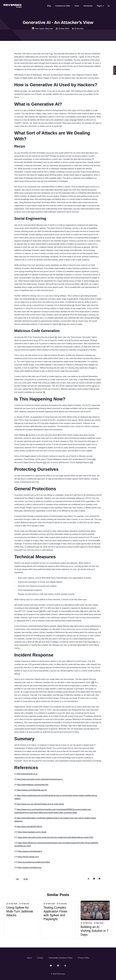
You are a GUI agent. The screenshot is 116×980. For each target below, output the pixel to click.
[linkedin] (58, 965)
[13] (37, 608)
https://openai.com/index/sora (30, 868)
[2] (82, 284)
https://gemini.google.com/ (28, 857)
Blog (49, 6)
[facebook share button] (99, 879)
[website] (65, 965)
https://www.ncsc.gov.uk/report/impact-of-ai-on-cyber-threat (40, 804)
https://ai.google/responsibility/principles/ (34, 862)
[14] (41, 611)
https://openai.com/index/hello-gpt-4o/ (32, 790)
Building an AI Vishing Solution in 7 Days (94, 931)
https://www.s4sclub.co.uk (27, 774)
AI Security (79, 29)
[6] (44, 392)
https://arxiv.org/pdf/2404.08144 (29, 827)
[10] (94, 459)
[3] (73, 305)
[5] (56, 337)
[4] (60, 324)
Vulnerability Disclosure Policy (61, 958)
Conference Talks (63, 6)
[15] (82, 611)
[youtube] (51, 965)
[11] (44, 462)
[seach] (109, 6)
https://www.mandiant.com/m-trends (32, 832)
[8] (27, 435)
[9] (59, 435)
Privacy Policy (84, 958)
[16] (93, 682)
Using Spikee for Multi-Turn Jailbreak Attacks (20, 911)
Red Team (100, 923)
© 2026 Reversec (58, 974)
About (29, 958)
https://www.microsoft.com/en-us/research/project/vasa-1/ (40, 779)
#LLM (26, 879)
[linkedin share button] (94, 879)
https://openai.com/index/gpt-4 (30, 851)
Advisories (88, 6)
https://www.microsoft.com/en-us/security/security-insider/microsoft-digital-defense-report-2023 (55, 837)
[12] (91, 462)
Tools (77, 6)
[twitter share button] (89, 879)
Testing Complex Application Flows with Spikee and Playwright (55, 913)
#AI (17, 879)
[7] (79, 420)
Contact (40, 958)
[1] (51, 54)
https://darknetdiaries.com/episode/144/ (32, 785)
